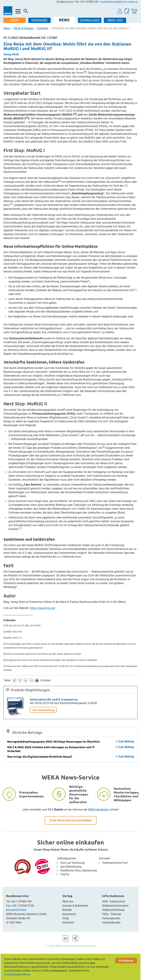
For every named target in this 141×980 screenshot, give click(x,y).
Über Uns (68, 901)
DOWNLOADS (90, 20)
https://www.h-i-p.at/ (43, 608)
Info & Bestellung (43, 710)
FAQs (105, 914)
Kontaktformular (16, 910)
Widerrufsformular (113, 910)
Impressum (69, 914)
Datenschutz (117, 901)
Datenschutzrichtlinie (17, 974)
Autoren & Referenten (75, 906)
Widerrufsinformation (115, 906)
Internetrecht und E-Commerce (54, 699)
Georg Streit (11, 54)
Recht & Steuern (24, 28)
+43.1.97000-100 (21, 901)
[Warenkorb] (134, 11)
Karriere (67, 910)
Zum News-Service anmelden (71, 820)
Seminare (68, 922)
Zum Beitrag (124, 741)
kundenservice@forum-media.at (119, 2)
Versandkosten (111, 922)
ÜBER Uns (115, 20)
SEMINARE (39, 20)
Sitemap (116, 914)
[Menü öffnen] (18, 11)
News (7, 28)
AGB (105, 901)
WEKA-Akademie (98, 810)
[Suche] (26, 12)
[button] (120, 11)
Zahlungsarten (66, 858)
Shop (66, 918)
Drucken (46, 680)
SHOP (15, 20)
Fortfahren (126, 960)
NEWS (64, 20)
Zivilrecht (43, 28)
